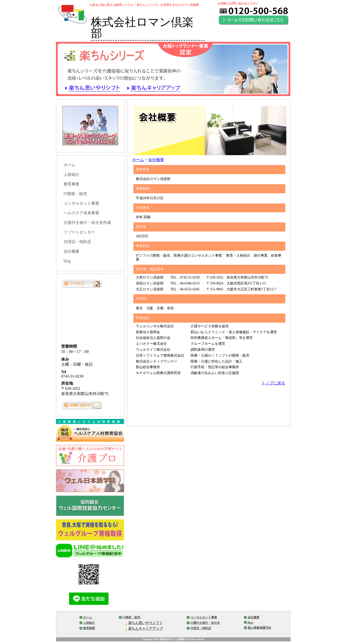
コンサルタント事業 (81, 203)
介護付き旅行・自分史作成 (87, 223)
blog (67, 261)
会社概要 (156, 160)
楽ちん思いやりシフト (146, 623)
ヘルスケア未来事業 (81, 213)
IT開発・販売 (75, 194)
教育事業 (72, 184)
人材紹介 (72, 174)
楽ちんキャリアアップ (146, 629)
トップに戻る (273, 383)
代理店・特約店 (77, 242)
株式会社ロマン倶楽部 (142, 28)
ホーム (138, 160)
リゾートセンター (79, 232)
